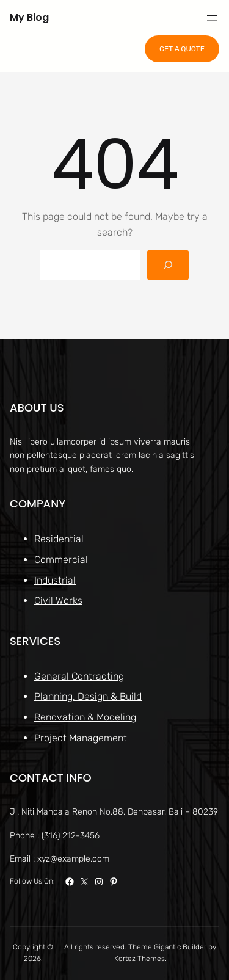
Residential (59, 539)
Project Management (81, 737)
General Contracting (79, 676)
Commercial (61, 560)
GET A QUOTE (182, 49)
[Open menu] (212, 18)
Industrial (55, 580)
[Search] (168, 265)
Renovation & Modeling (85, 717)
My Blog (29, 17)
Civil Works (58, 601)
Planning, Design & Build (88, 696)
